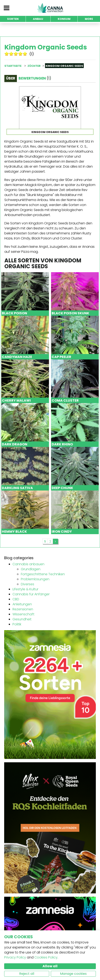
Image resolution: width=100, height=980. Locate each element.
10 (25, 54)
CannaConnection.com (50, 8)
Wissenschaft (23, 614)
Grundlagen (31, 569)
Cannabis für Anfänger (31, 594)
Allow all (50, 966)
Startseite (13, 66)
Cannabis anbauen (28, 564)
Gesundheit (22, 619)
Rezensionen (23, 609)
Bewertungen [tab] (35, 78)
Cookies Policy (46, 957)
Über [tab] (11, 78)
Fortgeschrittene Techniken (43, 574)
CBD (16, 599)
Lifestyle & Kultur (25, 589)
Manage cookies (73, 974)
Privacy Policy (15, 957)
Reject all (27, 974)
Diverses (27, 584)
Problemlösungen (35, 579)
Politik (17, 624)
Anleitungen (22, 604)
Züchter (34, 66)
